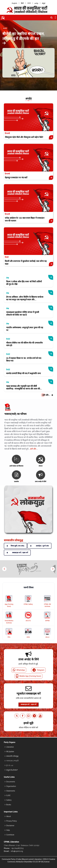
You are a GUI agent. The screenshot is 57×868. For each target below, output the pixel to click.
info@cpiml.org (17, 851)
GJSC (8, 795)
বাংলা (29, 3)
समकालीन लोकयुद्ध (12, 756)
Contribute (10, 835)
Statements (11, 791)
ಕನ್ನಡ (44, 3)
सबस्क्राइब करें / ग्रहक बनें (28, 704)
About (9, 816)
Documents (11, 782)
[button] (53, 569)
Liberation (10, 747)
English (14, 3)
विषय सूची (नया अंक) (15, 546)
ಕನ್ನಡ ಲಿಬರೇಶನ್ (12, 770)
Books (9, 805)
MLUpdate (10, 752)
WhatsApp (19, 670)
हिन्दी (22, 3)
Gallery (9, 800)
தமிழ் (36, 3)
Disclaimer (10, 826)
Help (8, 830)
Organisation (11, 786)
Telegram (38, 670)
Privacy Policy (12, 821)
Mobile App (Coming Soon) (29, 676)
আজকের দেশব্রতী (12, 761)
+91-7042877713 (17, 848)
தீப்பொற (10, 765)
